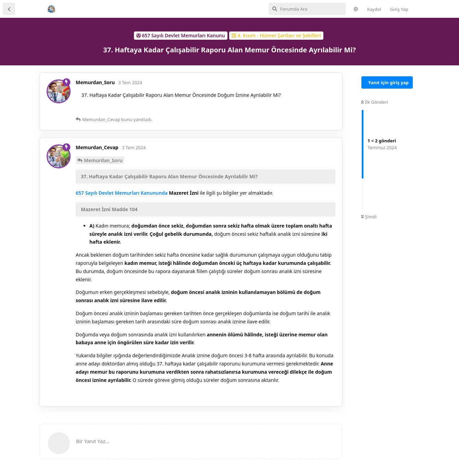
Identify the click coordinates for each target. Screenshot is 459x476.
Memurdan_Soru (103, 160)
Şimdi (369, 217)
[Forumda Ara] (307, 9)
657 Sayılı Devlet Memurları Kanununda (122, 193)
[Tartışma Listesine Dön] (9, 9)
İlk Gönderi (375, 102)
